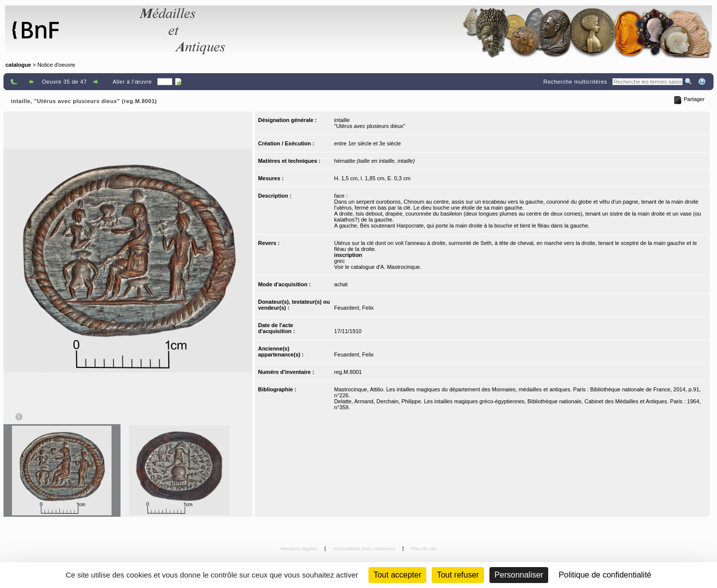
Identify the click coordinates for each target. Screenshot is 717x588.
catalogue (18, 65)
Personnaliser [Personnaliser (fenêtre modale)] (519, 575)
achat (341, 284)
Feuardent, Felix (354, 308)
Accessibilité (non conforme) (365, 548)
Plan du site (424, 548)
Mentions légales (299, 548)
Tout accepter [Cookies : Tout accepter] (397, 575)
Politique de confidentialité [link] (605, 575)
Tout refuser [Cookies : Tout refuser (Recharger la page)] (458, 575)
